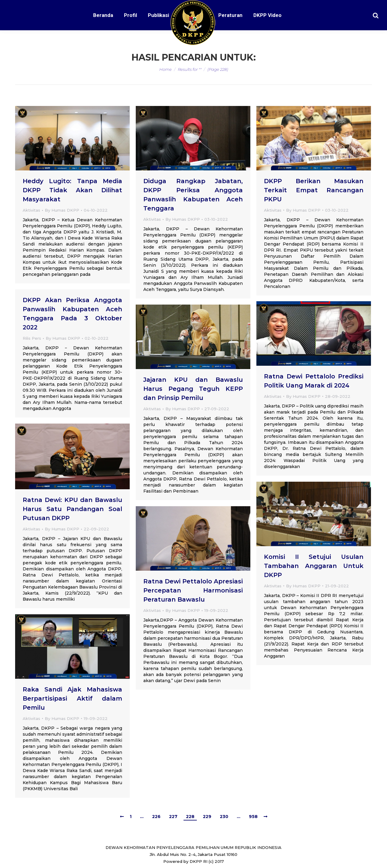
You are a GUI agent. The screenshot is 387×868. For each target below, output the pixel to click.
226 (156, 817)
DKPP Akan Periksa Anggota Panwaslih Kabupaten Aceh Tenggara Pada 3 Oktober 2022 (72, 314)
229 (207, 817)
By (62, 210)
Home (166, 69)
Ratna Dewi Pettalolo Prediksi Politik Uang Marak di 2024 (314, 381)
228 (190, 817)
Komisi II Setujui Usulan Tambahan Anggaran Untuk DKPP (314, 566)
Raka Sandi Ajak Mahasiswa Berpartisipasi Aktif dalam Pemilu (72, 698)
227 (173, 817)
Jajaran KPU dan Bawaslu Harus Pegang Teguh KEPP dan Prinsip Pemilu (193, 389)
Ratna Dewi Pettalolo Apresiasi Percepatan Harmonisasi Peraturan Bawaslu (193, 590)
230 (224, 817)
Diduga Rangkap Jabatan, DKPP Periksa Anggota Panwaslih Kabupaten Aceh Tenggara (193, 195)
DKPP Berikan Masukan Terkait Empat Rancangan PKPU (314, 190)
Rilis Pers (32, 338)
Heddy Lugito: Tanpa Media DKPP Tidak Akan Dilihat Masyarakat (72, 190)
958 (253, 817)
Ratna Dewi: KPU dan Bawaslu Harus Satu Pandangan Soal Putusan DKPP (72, 509)
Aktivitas (31, 210)
